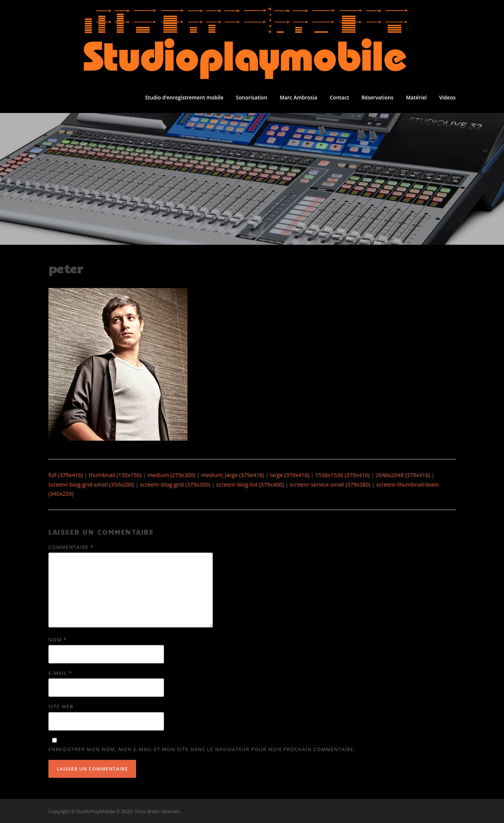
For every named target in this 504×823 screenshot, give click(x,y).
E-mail (60, 673)
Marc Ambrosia (299, 97)
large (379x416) (290, 475)
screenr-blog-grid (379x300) (175, 484)
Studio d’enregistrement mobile (185, 97)
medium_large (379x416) (233, 475)
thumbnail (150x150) (115, 475)
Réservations (377, 97)
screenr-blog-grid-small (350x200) (91, 484)
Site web (61, 706)
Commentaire (71, 547)
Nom (58, 640)
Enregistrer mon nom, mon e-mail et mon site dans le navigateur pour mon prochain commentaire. (202, 749)
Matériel (417, 97)
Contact (339, 97)
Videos (447, 97)
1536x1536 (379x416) (342, 475)
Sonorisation (251, 97)
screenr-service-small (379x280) (330, 484)
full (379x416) (66, 475)
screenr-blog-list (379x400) (250, 484)
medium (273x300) (171, 475)
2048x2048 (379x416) (403, 475)
